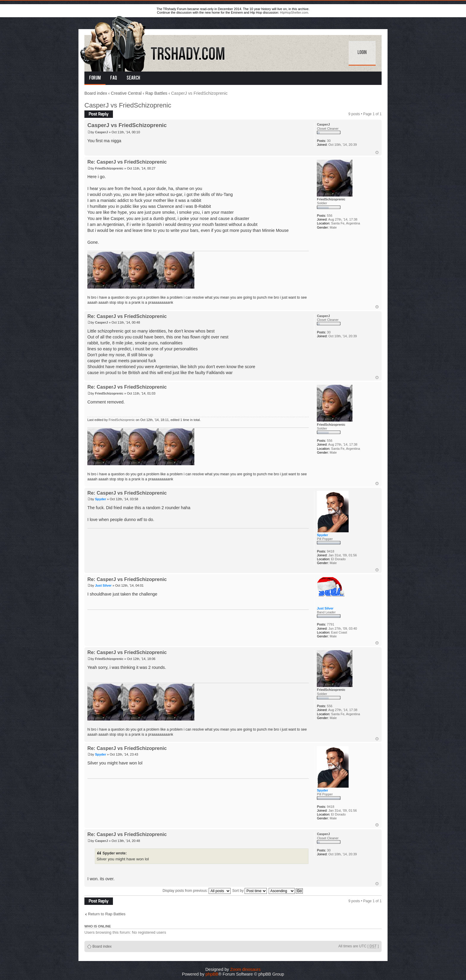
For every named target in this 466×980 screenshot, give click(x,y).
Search (133, 78)
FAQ (114, 78)
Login (362, 53)
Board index (96, 93)
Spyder (101, 499)
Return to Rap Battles (107, 914)
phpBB (212, 974)
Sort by (250, 891)
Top (377, 152)
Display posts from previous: (197, 891)
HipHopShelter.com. (295, 12)
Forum (95, 78)
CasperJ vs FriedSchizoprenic (128, 105)
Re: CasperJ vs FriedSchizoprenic (127, 162)
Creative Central (126, 93)
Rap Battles (156, 93)
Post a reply (99, 114)
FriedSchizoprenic (109, 168)
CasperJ (101, 132)
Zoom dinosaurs (245, 969)
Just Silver (103, 585)
